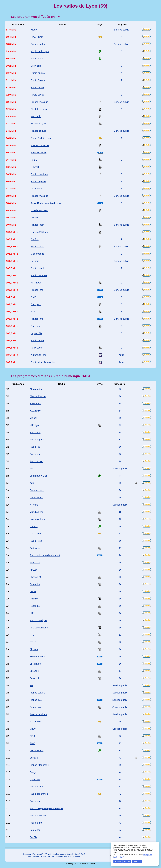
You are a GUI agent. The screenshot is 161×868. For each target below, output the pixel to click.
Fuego (34, 218)
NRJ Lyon (36, 283)
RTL (33, 312)
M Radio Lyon (38, 124)
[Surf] (83, 854)
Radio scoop (38, 95)
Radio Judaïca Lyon (42, 138)
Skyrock (35, 167)
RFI (32, 469)
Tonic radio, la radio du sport (45, 555)
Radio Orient (38, 340)
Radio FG (35, 447)
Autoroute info (38, 355)
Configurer (137, 861)
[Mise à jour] (45, 856)
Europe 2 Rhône (40, 232)
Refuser (127, 861)
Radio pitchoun (38, 816)
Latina (33, 591)
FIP (31, 685)
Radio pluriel (38, 87)
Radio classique (39, 174)
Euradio (34, 758)
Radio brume (38, 73)
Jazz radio (36, 189)
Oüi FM (34, 526)
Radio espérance (39, 794)
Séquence (35, 830)
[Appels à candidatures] (70, 854)
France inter (37, 225)
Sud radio (36, 326)
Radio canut (37, 268)
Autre (121, 355)
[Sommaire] (28, 854)
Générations (37, 254)
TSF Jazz (35, 563)
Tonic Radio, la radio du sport (47, 203)
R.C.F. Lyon (37, 37)
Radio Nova (37, 59)
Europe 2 (35, 678)
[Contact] (76, 856)
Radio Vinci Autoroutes (43, 362)
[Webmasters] (33, 856)
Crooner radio (37, 490)
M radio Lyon (37, 512)
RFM (32, 736)
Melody (33, 418)
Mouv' (34, 30)
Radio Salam (38, 80)
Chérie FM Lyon (39, 210)
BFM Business (39, 153)
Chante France (38, 396)
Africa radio (36, 389)
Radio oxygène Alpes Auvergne (46, 808)
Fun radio (36, 116)
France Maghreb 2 (39, 765)
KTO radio (35, 722)
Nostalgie (35, 606)
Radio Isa (35, 801)
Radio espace (38, 181)
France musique (40, 102)
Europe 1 (36, 304)
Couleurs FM (36, 750)
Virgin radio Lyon (40, 51)
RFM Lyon (36, 348)
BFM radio (35, 664)
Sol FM (35, 239)
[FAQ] (53, 856)
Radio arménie (37, 787)
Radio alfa (35, 432)
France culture (39, 44)
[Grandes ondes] (52, 854)
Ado (32, 483)
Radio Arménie (39, 275)
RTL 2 (34, 160)
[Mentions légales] (64, 856)
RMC (34, 297)
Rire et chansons (40, 145)
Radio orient (36, 454)
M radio (34, 599)
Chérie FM (35, 577)
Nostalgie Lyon (39, 109)
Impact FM (37, 333)
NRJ (32, 613)
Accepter (118, 861)
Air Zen (33, 570)
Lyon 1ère (36, 66)
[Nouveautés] (39, 854)
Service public (121, 30)
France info (37, 290)
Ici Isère (35, 261)
